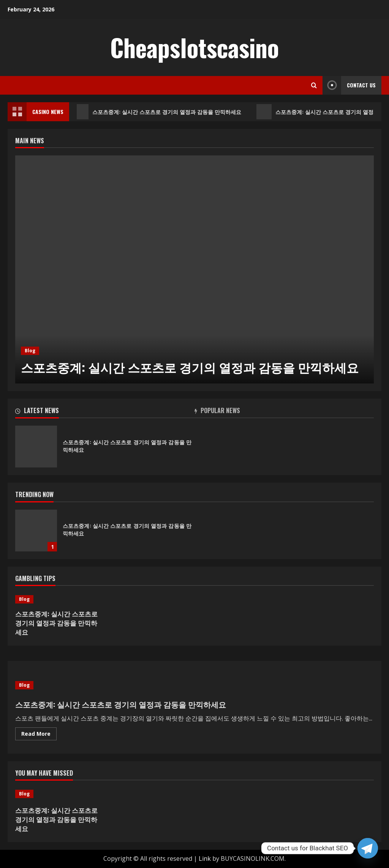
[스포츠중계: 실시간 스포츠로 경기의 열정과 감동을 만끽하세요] (194, 269)
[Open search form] (314, 85)
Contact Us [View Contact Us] (349, 85)
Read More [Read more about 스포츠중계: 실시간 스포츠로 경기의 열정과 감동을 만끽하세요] (39, 735)
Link (205, 858)
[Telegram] (368, 848)
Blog (30, 351)
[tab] (105, 412)
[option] (194, 269)
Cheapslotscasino (194, 47)
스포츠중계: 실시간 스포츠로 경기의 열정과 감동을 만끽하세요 (160, 112)
